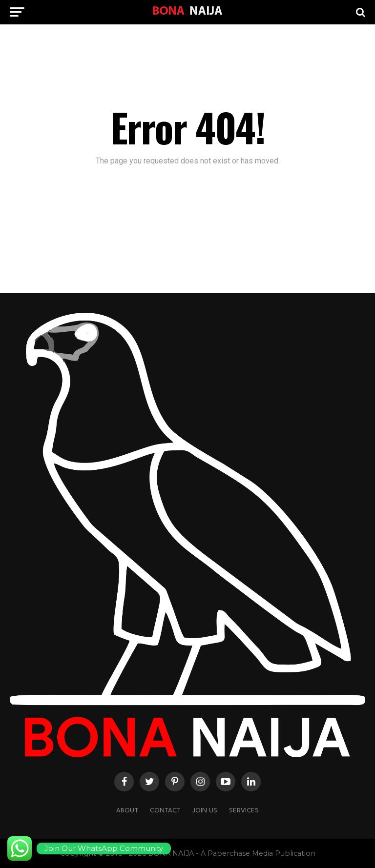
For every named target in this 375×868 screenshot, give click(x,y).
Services (244, 811)
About (127, 811)
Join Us (205, 811)
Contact (165, 811)
